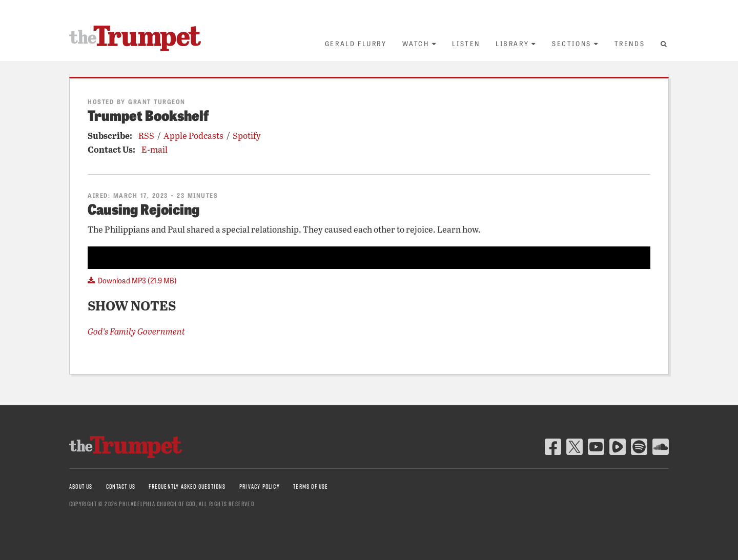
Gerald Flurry (356, 43)
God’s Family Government (136, 331)
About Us (81, 486)
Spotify (247, 136)
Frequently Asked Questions (187, 486)
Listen (466, 43)
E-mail (155, 149)
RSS (146, 136)
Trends (630, 43)
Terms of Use (311, 486)
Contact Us (121, 486)
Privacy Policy (260, 486)
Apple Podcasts (193, 136)
